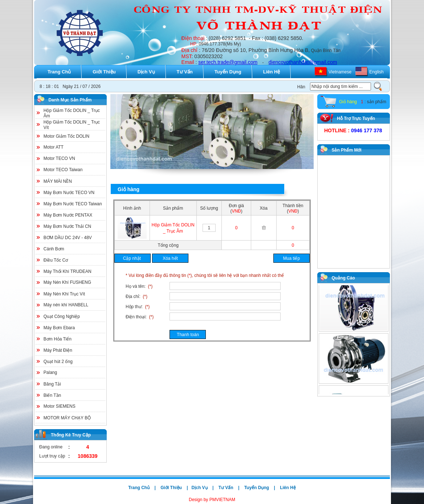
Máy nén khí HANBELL (66, 305)
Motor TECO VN (59, 158)
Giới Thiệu (104, 72)
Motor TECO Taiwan (63, 170)
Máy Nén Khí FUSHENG (67, 282)
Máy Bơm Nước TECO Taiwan (73, 204)
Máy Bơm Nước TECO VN (69, 193)
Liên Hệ (272, 72)
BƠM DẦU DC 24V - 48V (68, 238)
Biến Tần (52, 395)
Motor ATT (54, 147)
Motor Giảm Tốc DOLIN (66, 136)
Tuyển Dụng (228, 72)
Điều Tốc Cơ (56, 260)
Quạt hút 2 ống (58, 362)
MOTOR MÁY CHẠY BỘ (67, 418)
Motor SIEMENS (60, 406)
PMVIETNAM (222, 500)
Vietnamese (340, 72)
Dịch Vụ (146, 72)
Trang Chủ (59, 72)
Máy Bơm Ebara (59, 328)
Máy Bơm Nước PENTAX (68, 215)
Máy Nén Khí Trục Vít (64, 294)
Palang (50, 372)
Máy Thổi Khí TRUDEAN (68, 271)
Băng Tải (52, 384)
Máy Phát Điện (58, 350)
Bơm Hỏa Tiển (58, 339)
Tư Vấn (185, 72)
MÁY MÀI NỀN (58, 181)
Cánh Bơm (54, 249)
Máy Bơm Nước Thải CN (67, 226)
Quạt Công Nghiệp (62, 316)
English (376, 72)
